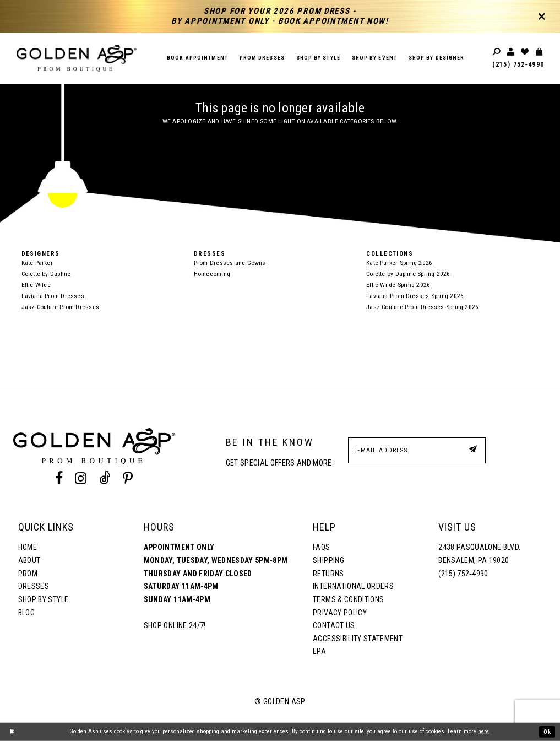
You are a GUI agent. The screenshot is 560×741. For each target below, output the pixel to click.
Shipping (328, 560)
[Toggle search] (497, 52)
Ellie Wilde (36, 285)
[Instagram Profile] (81, 478)
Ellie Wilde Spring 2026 (398, 285)
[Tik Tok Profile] (105, 478)
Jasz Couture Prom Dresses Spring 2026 (422, 307)
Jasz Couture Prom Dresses (61, 307)
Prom (28, 574)
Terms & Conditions (348, 599)
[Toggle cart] (540, 52)
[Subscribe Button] (472, 450)
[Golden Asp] (77, 58)
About (29, 560)
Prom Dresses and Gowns (230, 263)
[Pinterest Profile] (127, 478)
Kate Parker (37, 263)
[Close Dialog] (12, 732)
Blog (26, 613)
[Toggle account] (512, 52)
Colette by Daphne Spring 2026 (408, 274)
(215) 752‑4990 (518, 64)
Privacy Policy (340, 613)
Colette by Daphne (46, 274)
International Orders (353, 586)
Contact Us (334, 625)
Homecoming (212, 274)
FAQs (321, 547)
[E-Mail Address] (417, 450)
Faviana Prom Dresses (53, 296)
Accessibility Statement (358, 639)
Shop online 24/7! (175, 625)
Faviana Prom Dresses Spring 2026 (415, 296)
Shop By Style (43, 599)
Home (28, 547)
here (483, 731)
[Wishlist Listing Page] (525, 52)
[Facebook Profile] (59, 478)
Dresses (34, 586)
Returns (328, 574)
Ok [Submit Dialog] (547, 731)
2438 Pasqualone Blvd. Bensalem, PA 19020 (479, 554)
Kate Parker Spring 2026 (399, 263)
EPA (319, 651)
